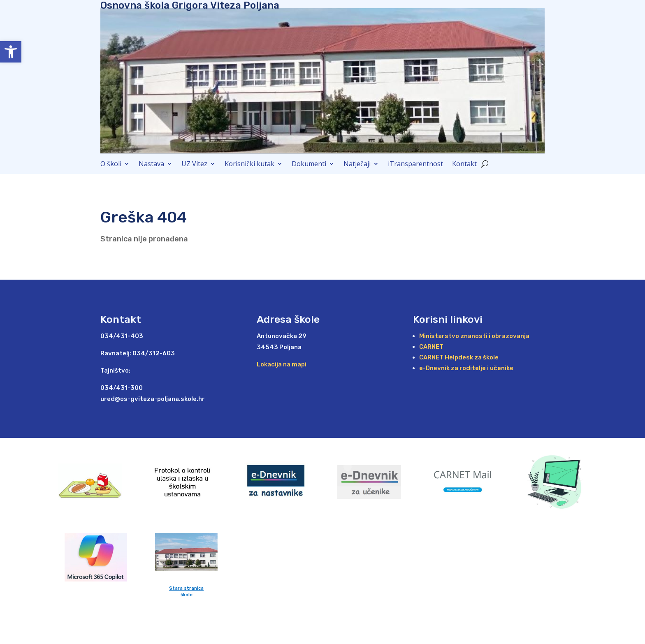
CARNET (431, 347)
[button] (11, 52)
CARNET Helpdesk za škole (459, 357)
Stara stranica (186, 588)
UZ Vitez (194, 164)
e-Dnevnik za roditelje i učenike (466, 368)
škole (187, 595)
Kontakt (464, 164)
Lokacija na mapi (282, 364)
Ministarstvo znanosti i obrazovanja (474, 336)
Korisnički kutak (249, 164)
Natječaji (357, 164)
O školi (111, 164)
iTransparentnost (415, 164)
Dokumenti (309, 164)
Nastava (151, 164)
